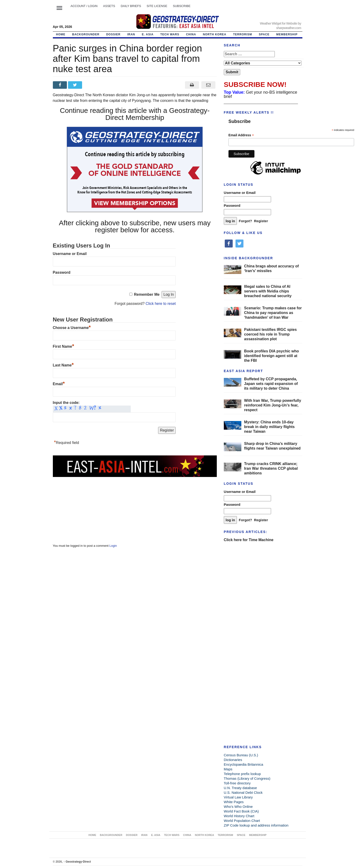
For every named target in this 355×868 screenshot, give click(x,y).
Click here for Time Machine (249, 540)
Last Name (63, 365)
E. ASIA (148, 34)
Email (59, 384)
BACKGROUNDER (86, 34)
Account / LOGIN (84, 6)
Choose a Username (72, 328)
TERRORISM (243, 34)
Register (261, 221)
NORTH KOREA (214, 34)
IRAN (131, 34)
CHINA (191, 34)
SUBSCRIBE (182, 6)
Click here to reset (161, 304)
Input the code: (66, 403)
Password (62, 272)
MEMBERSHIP (287, 34)
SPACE (264, 34)
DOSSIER (113, 34)
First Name (63, 346)
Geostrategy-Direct (77, 862)
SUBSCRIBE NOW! (255, 84)
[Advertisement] (88, 507)
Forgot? (245, 221)
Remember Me (147, 294)
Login (113, 546)
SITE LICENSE (157, 6)
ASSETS (109, 6)
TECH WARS (170, 34)
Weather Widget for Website (278, 23)
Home (61, 34)
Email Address (241, 135)
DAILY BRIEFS (131, 6)
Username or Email (70, 254)
